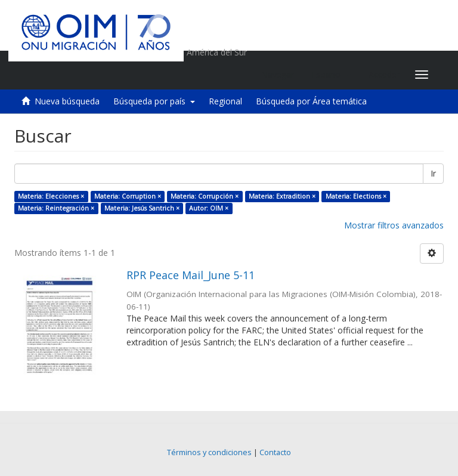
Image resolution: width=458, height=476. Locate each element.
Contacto (275, 452)
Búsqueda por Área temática (311, 101)
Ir (433, 173)
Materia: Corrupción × (205, 196)
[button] (331, 75)
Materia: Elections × (356, 196)
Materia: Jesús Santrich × (142, 208)
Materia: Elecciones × (51, 196)
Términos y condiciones (209, 452)
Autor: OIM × (209, 208)
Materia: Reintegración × (56, 208)
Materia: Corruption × (128, 196)
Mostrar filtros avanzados (394, 225)
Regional (225, 101)
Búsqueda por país (154, 101)
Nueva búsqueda (67, 101)
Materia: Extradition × (282, 196)
